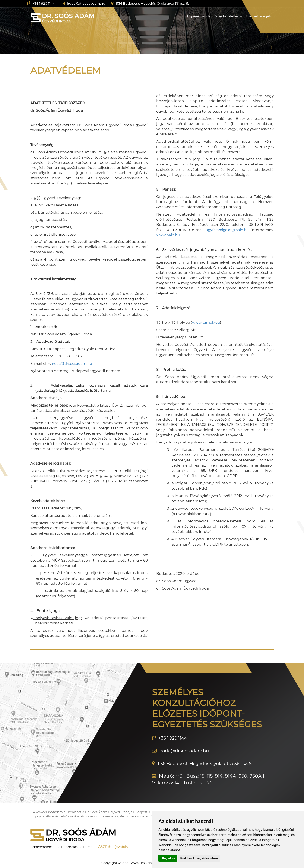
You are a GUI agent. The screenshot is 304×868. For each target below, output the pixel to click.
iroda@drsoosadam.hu (87, 4)
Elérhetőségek (259, 16)
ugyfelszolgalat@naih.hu (250, 230)
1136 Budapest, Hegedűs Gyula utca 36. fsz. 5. (155, 4)
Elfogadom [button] (168, 858)
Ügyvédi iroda (199, 16)
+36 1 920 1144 (44, 4)
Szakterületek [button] (228, 16)
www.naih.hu (192, 235)
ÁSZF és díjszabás (116, 847)
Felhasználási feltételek (77, 847)
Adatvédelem (42, 847)
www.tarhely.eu (206, 322)
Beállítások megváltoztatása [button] (199, 858)
